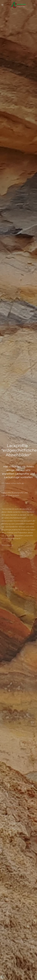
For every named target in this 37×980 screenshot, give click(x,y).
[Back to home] (19, 5)
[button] (2, 5)
